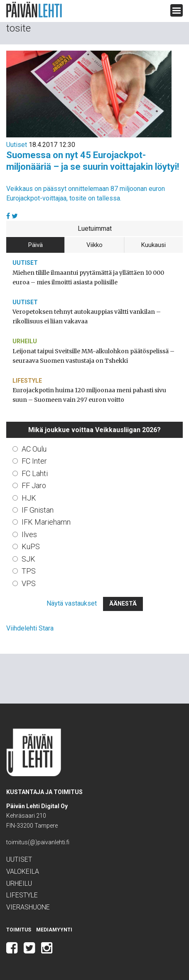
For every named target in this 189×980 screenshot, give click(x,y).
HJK (29, 498)
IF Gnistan (38, 510)
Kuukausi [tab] (153, 245)
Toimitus (19, 930)
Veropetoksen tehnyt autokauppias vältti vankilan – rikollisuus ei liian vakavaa (87, 316)
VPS (29, 583)
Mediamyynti (54, 930)
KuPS (31, 546)
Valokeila (23, 871)
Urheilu (25, 341)
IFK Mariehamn (46, 522)
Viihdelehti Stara (30, 628)
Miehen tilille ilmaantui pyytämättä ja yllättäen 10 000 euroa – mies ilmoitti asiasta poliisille (88, 277)
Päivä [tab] (36, 245)
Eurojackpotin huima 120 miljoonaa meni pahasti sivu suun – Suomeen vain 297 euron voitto (89, 395)
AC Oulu (34, 449)
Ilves (29, 534)
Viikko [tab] (94, 245)
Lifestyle (27, 381)
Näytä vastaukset (72, 603)
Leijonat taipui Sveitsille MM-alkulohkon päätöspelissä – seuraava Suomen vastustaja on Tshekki (93, 356)
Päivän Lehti (34, 10)
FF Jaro (34, 485)
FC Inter (34, 461)
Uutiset (17, 145)
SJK (28, 559)
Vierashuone (28, 907)
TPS (29, 571)
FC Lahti (35, 473)
